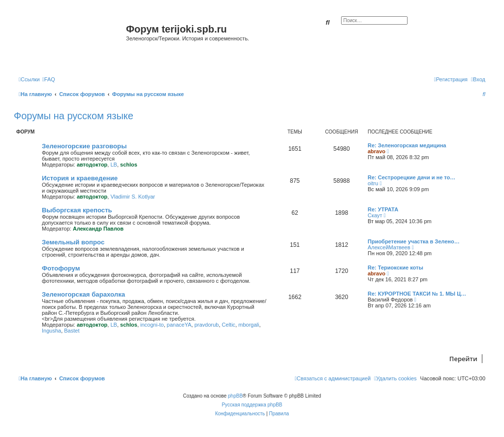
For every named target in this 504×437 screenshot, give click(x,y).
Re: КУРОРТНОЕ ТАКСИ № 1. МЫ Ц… (417, 294)
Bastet (72, 331)
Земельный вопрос (73, 242)
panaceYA (179, 325)
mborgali (249, 325)
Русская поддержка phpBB (252, 405)
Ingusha (51, 331)
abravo (377, 151)
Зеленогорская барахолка (83, 294)
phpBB (235, 396)
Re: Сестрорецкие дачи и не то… (411, 177)
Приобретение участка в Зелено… (414, 241)
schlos (129, 165)
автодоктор (92, 165)
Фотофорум (61, 268)
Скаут (375, 215)
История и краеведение (80, 178)
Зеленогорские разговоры (84, 146)
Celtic (229, 325)
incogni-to (152, 325)
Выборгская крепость (77, 210)
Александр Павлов (98, 229)
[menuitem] (49, 79)
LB (113, 165)
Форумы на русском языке (74, 116)
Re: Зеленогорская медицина (407, 145)
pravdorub (207, 325)
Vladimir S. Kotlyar (132, 197)
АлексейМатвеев (389, 247)
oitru (373, 183)
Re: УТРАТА (383, 209)
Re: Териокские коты (395, 268)
